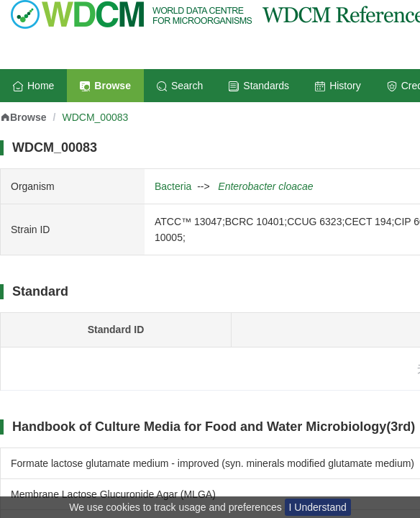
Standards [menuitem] (259, 86)
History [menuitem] (338, 86)
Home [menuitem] (33, 86)
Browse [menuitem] (105, 86)
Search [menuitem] (180, 86)
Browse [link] (23, 117)
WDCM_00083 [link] (95, 117)
